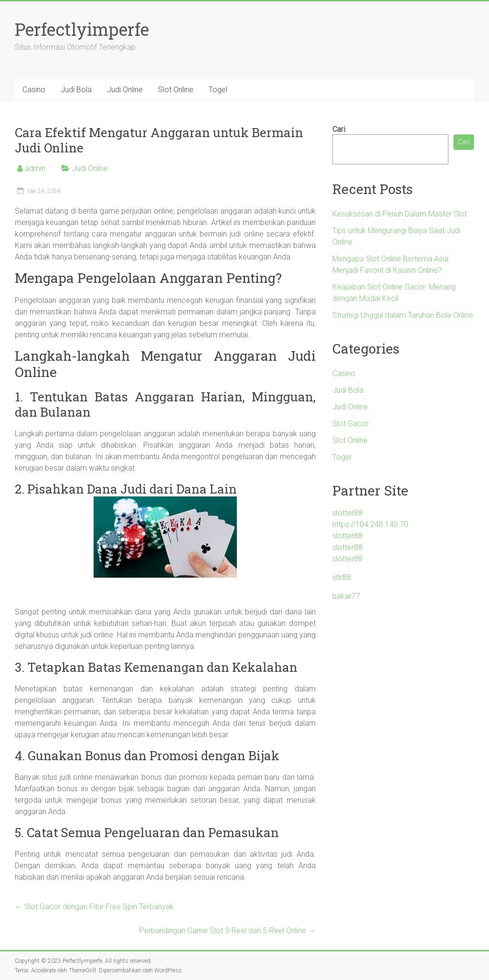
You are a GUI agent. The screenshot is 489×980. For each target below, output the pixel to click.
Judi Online (125, 90)
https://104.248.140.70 (370, 524)
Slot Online (176, 90)
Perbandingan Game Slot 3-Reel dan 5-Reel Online (228, 931)
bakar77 (346, 596)
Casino (34, 90)
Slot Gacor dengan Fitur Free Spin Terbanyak (94, 907)
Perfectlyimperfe (82, 29)
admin (35, 168)
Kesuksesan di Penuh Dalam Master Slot (400, 214)
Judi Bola (76, 90)
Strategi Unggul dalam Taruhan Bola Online (403, 315)
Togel (218, 90)
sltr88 (342, 577)
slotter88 (347, 513)
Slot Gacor (351, 424)
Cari (339, 129)
